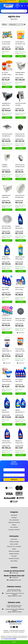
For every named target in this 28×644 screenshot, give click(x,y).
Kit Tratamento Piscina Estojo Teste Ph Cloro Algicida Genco (6, 43)
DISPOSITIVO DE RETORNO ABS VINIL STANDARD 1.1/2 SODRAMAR (20, 197)
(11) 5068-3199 (14, 578)
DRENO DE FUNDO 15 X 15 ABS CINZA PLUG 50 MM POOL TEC (20, 320)
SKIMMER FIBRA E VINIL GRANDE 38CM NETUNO (20, 74)
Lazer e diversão (14, 527)
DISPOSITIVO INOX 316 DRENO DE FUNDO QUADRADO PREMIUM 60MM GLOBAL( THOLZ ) (7, 135)
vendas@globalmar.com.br (14, 580)
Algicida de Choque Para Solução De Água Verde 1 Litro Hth (20, 442)
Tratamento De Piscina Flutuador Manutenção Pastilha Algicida (7, 380)
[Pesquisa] (25, 11)
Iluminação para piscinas (14, 522)
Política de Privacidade (14, 551)
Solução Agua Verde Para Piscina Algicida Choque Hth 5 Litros (7, 442)
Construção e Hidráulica (14, 530)
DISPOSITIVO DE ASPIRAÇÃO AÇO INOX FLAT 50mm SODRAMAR (20, 135)
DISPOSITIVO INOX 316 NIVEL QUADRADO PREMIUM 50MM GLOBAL (21, 104)
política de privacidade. (11, 639)
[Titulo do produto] (7, 35)
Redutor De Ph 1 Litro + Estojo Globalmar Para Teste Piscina (20, 289)
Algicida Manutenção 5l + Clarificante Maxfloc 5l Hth (20, 411)
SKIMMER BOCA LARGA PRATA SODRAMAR (6, 104)
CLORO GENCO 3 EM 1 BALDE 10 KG (20, 43)
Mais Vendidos (14, 561)
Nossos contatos (14, 544)
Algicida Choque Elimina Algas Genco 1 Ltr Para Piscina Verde (20, 258)
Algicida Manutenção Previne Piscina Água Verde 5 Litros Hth (6, 411)
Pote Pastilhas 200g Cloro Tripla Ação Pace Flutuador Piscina (20, 350)
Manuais (14, 549)
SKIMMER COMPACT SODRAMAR (5, 166)
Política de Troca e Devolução (14, 547)
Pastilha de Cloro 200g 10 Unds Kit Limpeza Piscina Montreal (7, 319)
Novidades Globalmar (14, 559)
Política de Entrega (14, 542)
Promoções (14, 556)
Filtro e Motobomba (14, 520)
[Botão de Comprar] (7, 56)
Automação (14, 518)
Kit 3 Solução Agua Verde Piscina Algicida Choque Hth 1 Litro (7, 289)
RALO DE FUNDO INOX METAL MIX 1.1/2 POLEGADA (6, 227)
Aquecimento (14, 515)
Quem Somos (14, 539)
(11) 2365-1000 (14, 573)
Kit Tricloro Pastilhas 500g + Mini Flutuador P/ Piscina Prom (7, 74)
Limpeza (14, 525)
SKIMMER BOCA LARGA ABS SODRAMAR (6, 197)
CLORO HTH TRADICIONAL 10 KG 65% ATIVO (6, 350)
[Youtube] (14, 627)
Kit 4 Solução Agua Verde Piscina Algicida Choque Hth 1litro (20, 380)
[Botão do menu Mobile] (2, 6)
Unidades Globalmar (14, 554)
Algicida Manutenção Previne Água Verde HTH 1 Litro (20, 227)
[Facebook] (17, 627)
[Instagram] (11, 627)
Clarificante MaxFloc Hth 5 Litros (6, 258)
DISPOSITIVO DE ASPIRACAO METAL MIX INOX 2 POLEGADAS (21, 166)
